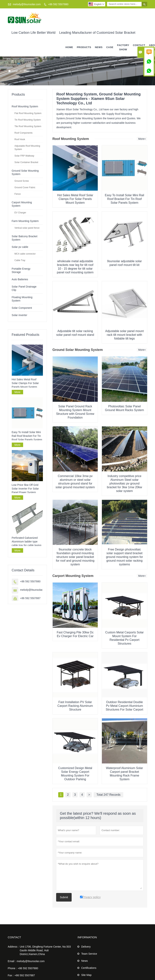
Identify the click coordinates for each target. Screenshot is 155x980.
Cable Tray (20, 260)
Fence (18, 194)
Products (84, 47)
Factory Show (123, 47)
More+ (142, 139)
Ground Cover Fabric (25, 187)
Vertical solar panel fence (27, 228)
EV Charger (20, 213)
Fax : (11, 976)
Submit (64, 897)
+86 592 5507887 (30, 598)
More (18, 392)
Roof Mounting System (25, 106)
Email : (12, 961)
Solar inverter (19, 315)
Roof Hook (20, 139)
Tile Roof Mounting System (28, 126)
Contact (14, 937)
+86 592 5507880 (58, 4)
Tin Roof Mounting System (28, 120)
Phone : (12, 968)
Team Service (89, 954)
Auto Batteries (20, 279)
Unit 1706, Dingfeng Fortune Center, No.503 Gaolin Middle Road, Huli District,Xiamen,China (45, 951)
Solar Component (22, 308)
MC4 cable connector (25, 254)
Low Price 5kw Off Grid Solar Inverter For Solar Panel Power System (25, 489)
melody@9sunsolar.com (27, 4)
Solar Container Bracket (26, 162)
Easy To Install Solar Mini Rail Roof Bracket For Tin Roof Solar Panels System (27, 436)
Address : (13, 947)
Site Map (86, 975)
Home (69, 47)
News (99, 47)
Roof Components (24, 133)
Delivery (86, 947)
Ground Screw (22, 181)
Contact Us (139, 47)
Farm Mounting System (25, 221)
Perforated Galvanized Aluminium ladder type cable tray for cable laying (27, 542)
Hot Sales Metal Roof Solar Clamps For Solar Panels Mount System (25, 383)
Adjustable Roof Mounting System (27, 148)
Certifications (89, 968)
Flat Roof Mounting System (28, 113)
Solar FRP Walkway (24, 156)
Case (110, 47)
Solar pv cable (20, 247)
